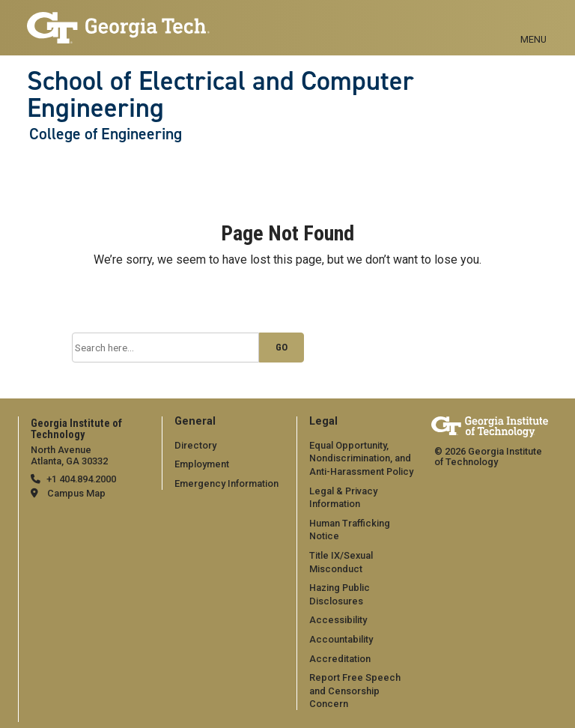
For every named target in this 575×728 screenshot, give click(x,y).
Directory (195, 445)
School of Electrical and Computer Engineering (220, 95)
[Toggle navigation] (533, 22)
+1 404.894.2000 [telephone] (81, 479)
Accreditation (340, 659)
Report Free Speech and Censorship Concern (355, 691)
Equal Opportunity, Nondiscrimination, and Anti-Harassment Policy (361, 458)
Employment (202, 464)
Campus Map (76, 493)
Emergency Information (226, 483)
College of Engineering (106, 134)
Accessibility (338, 620)
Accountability (341, 639)
